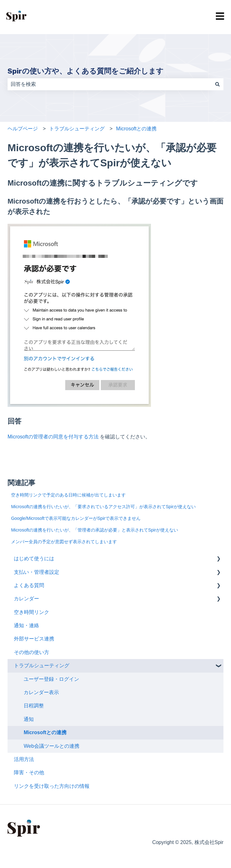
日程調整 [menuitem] (34, 706)
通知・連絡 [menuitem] (26, 625)
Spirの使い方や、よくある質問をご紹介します (86, 71)
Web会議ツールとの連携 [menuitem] (52, 746)
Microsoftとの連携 (136, 129)
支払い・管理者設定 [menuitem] (37, 572)
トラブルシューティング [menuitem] (42, 666)
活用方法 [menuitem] (24, 759)
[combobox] (110, 84)
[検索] (217, 84)
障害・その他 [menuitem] (29, 773)
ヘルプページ (23, 129)
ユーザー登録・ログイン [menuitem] (51, 679)
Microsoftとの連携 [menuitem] (45, 732)
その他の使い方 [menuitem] (32, 652)
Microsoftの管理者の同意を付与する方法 (54, 437)
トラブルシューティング (77, 129)
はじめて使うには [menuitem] (34, 559)
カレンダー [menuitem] (26, 599)
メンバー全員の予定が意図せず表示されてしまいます (64, 542)
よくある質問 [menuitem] (29, 585)
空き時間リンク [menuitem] (32, 612)
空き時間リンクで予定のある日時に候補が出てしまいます (68, 495)
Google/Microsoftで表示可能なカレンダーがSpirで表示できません (76, 518)
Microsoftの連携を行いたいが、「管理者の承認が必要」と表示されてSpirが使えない (95, 530)
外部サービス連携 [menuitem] (34, 639)
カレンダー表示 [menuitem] (41, 692)
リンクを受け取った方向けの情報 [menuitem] (52, 786)
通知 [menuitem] (29, 719)
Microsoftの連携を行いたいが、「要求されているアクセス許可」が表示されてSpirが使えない (103, 507)
